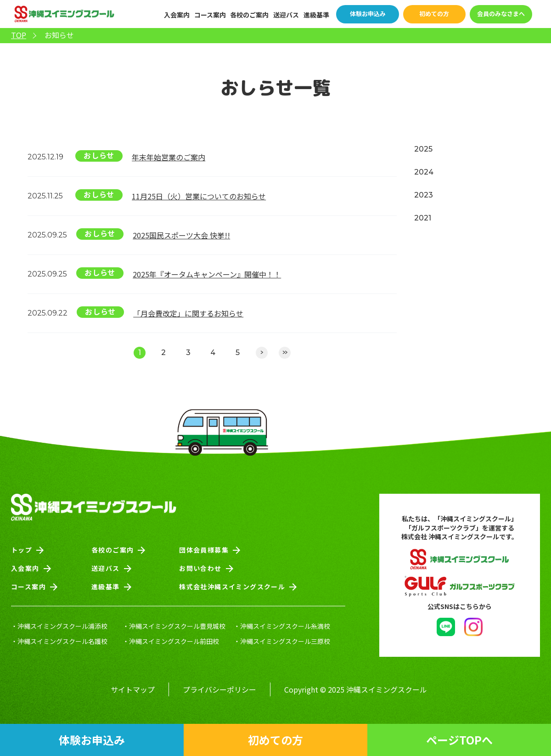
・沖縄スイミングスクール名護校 (59, 641)
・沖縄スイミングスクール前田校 (171, 641)
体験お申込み (368, 14)
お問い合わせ (200, 568)
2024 (424, 172)
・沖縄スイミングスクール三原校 (282, 641)
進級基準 (316, 15)
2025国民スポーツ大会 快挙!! (181, 235)
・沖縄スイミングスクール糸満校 (282, 626)
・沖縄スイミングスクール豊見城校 (174, 626)
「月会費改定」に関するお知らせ (188, 313)
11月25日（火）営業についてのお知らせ (199, 196)
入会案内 (177, 15)
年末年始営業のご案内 (169, 157)
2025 (423, 149)
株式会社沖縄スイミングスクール (232, 587)
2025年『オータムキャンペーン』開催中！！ (207, 274)
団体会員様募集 (204, 550)
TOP (19, 35)
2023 (424, 195)
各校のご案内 (249, 15)
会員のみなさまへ (501, 14)
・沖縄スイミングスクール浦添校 (59, 626)
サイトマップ (133, 689)
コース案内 (210, 15)
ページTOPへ (459, 740)
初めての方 (434, 14)
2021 (423, 218)
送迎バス (286, 15)
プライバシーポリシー (219, 689)
